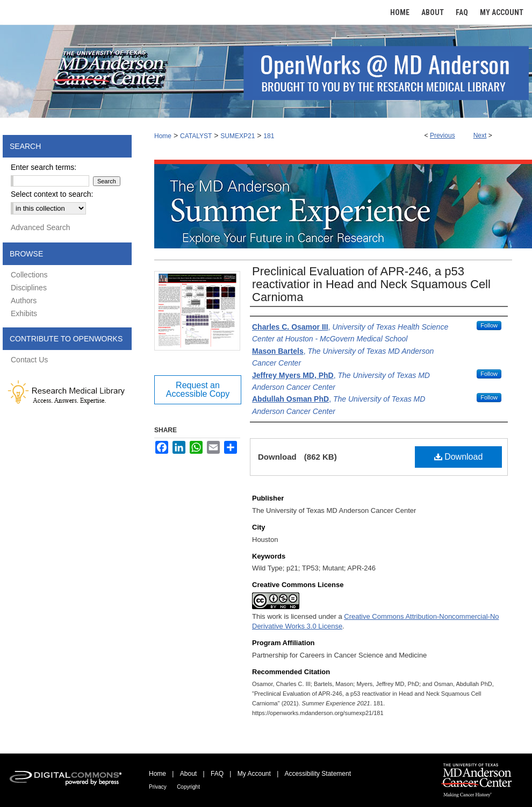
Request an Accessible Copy (198, 390)
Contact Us (29, 360)
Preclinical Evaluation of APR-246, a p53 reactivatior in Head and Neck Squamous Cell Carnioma (371, 284)
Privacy (158, 787)
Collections (29, 275)
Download (459, 457)
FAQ (217, 774)
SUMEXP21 (238, 136)
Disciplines (29, 288)
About (188, 774)
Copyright (188, 787)
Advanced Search (41, 227)
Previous (443, 135)
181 (269, 136)
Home (163, 136)
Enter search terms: (44, 167)
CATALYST (196, 136)
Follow (489, 325)
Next (480, 135)
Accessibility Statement (318, 774)
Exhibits (24, 313)
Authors (24, 301)
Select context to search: (52, 194)
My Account (254, 774)
